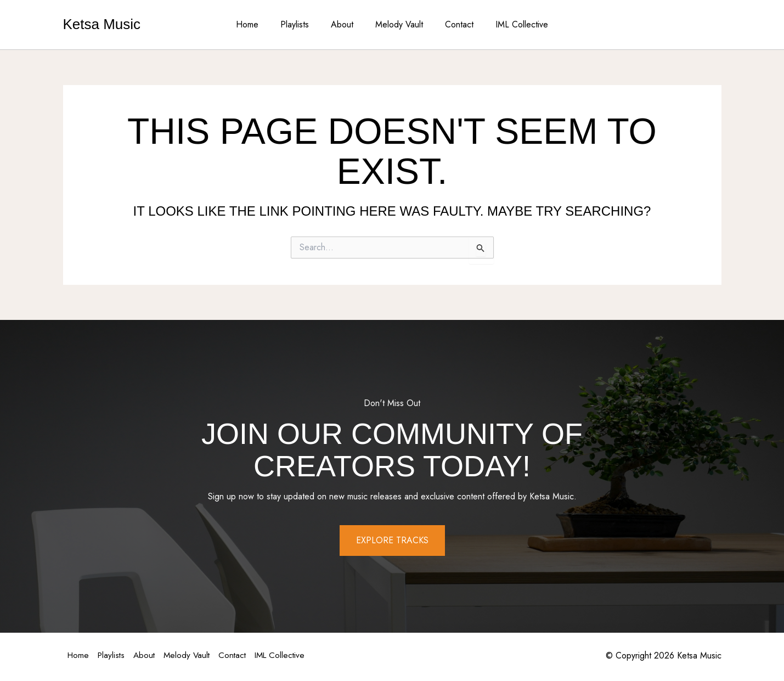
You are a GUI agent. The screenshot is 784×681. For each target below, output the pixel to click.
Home (258, 24)
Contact (453, 24)
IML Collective (511, 24)
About (344, 24)
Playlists (301, 24)
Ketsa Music (102, 24)
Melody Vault (397, 24)
